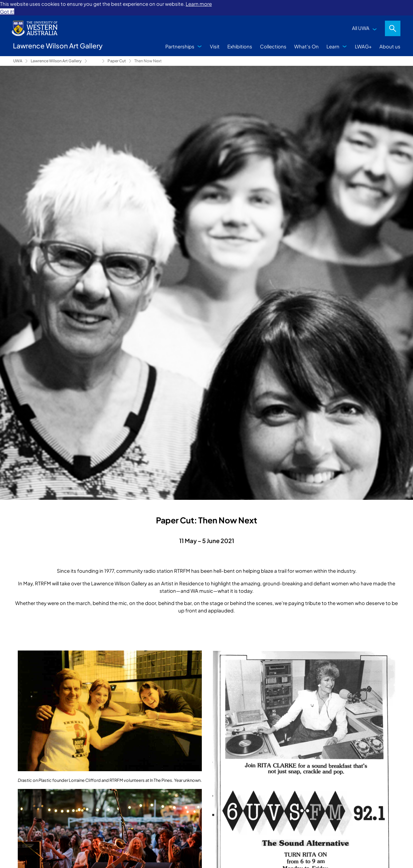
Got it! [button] (7, 11)
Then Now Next (148, 61)
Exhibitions (240, 46)
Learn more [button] (199, 4)
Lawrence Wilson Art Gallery (56, 61)
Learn (333, 46)
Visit (215, 46)
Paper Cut (117, 61)
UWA (18, 61)
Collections (273, 46)
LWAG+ (363, 46)
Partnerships (180, 46)
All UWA (361, 28)
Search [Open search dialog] (393, 28)
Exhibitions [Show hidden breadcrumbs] (95, 61)
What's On (306, 46)
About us (390, 46)
